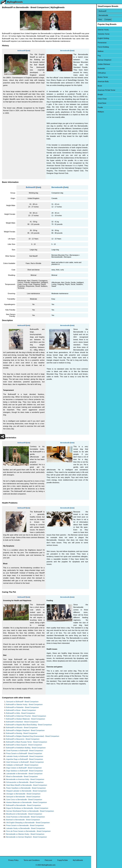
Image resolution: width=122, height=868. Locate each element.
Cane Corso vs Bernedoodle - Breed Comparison (24, 800)
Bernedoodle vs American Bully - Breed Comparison (25, 779)
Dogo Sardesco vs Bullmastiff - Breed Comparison (25, 771)
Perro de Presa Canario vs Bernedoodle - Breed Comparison (28, 831)
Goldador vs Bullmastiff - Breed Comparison (22, 765)
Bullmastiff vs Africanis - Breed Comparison (22, 728)
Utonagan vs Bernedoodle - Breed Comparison (23, 794)
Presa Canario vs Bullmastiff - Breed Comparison (24, 753)
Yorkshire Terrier (98, 34)
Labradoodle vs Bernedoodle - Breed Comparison (24, 774)
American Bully (98, 82)
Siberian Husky (98, 30)
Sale (28, 51)
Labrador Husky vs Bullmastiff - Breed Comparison (25, 756)
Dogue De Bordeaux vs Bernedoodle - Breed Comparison (27, 808)
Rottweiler (96, 69)
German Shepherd (99, 60)
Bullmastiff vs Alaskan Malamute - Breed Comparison (26, 719)
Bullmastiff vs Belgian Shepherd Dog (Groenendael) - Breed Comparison (33, 736)
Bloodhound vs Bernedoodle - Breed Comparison (24, 814)
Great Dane (97, 103)
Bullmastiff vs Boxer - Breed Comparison (21, 710)
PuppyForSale (63, 860)
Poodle (95, 107)
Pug (94, 56)
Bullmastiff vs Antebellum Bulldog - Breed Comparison (26, 748)
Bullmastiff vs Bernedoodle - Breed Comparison (24, 805)
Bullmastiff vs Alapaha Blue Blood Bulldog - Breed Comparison (29, 725)
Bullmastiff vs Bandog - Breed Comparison (22, 733)
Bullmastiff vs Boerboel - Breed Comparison (22, 722)
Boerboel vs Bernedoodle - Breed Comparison (23, 820)
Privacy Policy (13, 860)
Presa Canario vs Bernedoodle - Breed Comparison (25, 825)
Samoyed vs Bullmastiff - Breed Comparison (22, 702)
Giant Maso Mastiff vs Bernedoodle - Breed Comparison (27, 785)
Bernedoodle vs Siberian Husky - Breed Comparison (25, 834)
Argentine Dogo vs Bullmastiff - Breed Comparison (25, 759)
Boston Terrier (98, 77)
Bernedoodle (65, 51)
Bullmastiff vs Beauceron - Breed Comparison (23, 739)
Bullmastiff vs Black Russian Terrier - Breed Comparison (27, 742)
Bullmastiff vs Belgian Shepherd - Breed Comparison (25, 730)
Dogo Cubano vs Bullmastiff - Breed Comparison (24, 768)
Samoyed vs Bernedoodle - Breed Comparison (23, 797)
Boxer (95, 86)
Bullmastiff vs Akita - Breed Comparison (21, 713)
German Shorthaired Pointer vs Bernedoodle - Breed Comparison (30, 811)
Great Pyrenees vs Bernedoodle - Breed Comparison (25, 817)
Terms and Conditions (32, 860)
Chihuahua (96, 73)
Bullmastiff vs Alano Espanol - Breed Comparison (24, 745)
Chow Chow (97, 99)
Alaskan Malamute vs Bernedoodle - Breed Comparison (27, 802)
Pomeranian (97, 43)
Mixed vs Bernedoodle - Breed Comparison (22, 777)
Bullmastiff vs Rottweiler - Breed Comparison (22, 707)
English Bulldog (98, 38)
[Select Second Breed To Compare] (107, 15)
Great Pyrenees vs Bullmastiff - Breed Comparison (25, 751)
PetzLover (48, 860)
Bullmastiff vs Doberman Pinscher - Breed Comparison (26, 716)
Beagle (95, 94)
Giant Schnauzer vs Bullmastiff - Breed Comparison (25, 762)
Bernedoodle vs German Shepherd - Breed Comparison (27, 837)
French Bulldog (98, 47)
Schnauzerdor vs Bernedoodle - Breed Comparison (25, 782)
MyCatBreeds (78, 860)
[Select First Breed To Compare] (107, 11)
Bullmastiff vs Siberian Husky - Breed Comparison (24, 705)
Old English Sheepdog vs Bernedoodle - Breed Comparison (28, 823)
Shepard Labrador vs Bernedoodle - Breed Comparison (26, 791)
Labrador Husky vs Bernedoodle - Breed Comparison (26, 828)
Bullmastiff (22, 51)
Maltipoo (96, 112)
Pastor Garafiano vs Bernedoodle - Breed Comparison (26, 788)
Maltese (95, 51)
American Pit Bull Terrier (101, 90)
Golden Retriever (99, 64)
